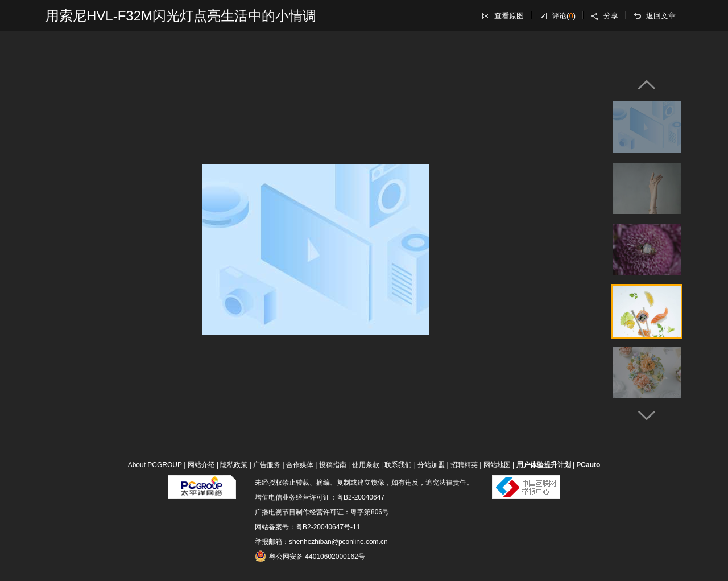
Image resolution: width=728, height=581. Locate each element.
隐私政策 (234, 465)
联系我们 (398, 465)
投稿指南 (333, 465)
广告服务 (267, 465)
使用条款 (366, 465)
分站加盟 (431, 465)
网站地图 (497, 465)
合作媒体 (300, 465)
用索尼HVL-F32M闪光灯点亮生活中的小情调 (181, 16)
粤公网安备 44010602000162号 (310, 556)
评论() (564, 16)
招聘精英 (464, 465)
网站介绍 (201, 465)
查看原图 (509, 16)
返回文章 (661, 16)
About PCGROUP (155, 465)
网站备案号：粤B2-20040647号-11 (307, 527)
